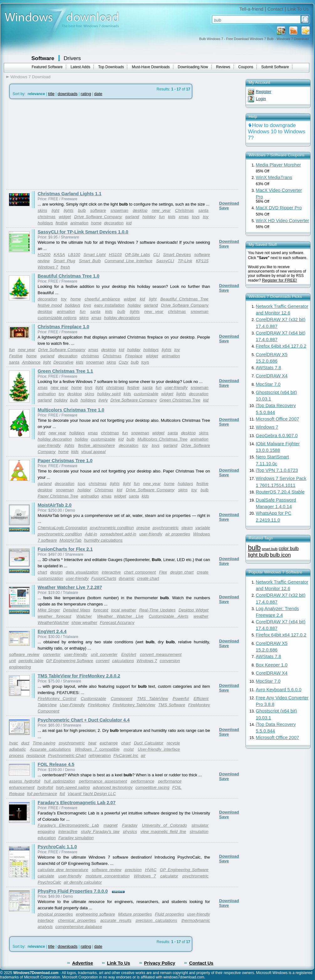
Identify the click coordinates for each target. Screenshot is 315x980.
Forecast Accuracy (117, 623)
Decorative (63, 362)
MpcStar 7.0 (268, 384)
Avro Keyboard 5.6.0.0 (279, 690)
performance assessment (103, 781)
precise (143, 528)
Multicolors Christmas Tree (162, 439)
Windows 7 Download (30, 77)
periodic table (31, 661)
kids (172, 217)
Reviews (223, 67)
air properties (178, 534)
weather (201, 616)
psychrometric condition (112, 528)
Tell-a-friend (252, 9)
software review (24, 654)
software (98, 210)
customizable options (57, 318)
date (98, 94)
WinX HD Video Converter (282, 221)
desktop (140, 210)
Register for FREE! (280, 280)
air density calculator (83, 882)
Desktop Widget (194, 610)
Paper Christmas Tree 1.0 (65, 461)
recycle (173, 743)
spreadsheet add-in (118, 534)
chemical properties (77, 920)
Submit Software (275, 67)
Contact (275, 9)
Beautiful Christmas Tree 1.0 (68, 276)
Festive (16, 356)
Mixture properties (135, 914)
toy (206, 217)
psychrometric (166, 528)
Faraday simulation (76, 838)
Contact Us (201, 963)
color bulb (289, 549)
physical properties (55, 914)
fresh (65, 267)
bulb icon (280, 555)
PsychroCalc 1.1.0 (57, 847)
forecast (101, 610)
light (55, 210)
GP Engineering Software (70, 661)
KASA (59, 255)
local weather (124, 610)
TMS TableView (152, 699)
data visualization (82, 572)
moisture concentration (108, 876)
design (56, 572)
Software (43, 58)
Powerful (181, 699)
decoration (114, 223)
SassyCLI (165, 261)
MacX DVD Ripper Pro (279, 208)
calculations (123, 661)
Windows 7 (48, 267)
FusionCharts (104, 578)
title (51, 94)
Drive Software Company (98, 217)
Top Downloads (111, 67)
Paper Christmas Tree (58, 496)
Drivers (72, 58)
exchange (109, 743)
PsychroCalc (49, 882)
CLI (157, 255)
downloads (68, 94)
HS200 (44, 255)
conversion (170, 661)
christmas (47, 217)
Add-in (91, 534)
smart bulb (270, 549)
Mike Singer (49, 610)
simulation (199, 832)
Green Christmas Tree (180, 400)
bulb (82, 210)
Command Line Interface (128, 261)
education (47, 838)
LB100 (74, 255)
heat (92, 743)
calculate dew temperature (63, 870)
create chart (148, 578)
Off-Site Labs (138, 255)
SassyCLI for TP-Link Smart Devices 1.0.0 (83, 232)
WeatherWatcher (53, 623)
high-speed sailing (73, 787)
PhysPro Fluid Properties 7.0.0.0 (73, 891)
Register (264, 92)
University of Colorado (165, 825)
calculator (169, 876)
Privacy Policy (160, 963)
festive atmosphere (96, 445)
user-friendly (176, 388)
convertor (52, 654)
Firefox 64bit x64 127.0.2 (281, 346)
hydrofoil (45, 787)
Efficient (201, 699)
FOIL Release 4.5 (56, 764)
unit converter (104, 654)
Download (229, 203)
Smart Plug (64, 261)
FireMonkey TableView (134, 705)
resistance (36, 755)
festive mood (50, 305)
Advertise (83, 963)
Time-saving (44, 743)
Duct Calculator (149, 743)
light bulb (258, 555)
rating (86, 94)
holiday (149, 217)
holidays (45, 223)
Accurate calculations (50, 749)
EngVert (129, 654)
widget (65, 217)
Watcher (84, 616)
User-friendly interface (159, 749)
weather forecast (54, 616)
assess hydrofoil (25, 781)
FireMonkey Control (57, 699)
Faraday (130, 825)
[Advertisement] (59, 144)
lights (68, 210)
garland (132, 217)
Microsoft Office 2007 (277, 419)
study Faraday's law (100, 832)
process (16, 755)
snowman (119, 210)
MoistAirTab (71, 540)
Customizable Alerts (168, 616)
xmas (184, 217)
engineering (20, 667)
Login (261, 99)
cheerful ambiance (102, 299)
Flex (163, 572)
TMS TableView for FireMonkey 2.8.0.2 (79, 676)
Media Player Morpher (278, 165)
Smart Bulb (90, 261)
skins (42, 210)
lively (103, 400)
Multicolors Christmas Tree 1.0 (71, 410)
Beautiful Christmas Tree (184, 299)
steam (187, 528)
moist (129, 749)
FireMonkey (99, 705)
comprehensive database (79, 927)
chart (42, 572)
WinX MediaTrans (274, 177)
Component (121, 699)
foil (62, 794)
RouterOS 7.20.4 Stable (280, 492)
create (203, 572)
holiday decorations (122, 318)
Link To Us (298, 9)
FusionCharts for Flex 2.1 (65, 549)
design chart (182, 572)
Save (224, 208)
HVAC (151, 870)
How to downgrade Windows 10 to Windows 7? (277, 132)
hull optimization (59, 781)
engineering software (95, 914)
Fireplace (134, 356)
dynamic (127, 578)
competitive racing (152, 787)
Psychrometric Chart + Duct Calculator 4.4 (84, 720)
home (96, 223)
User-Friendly (72, 705)
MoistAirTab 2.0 (55, 505)
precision (133, 870)
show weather (84, 623)
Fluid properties (169, 914)
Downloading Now (193, 67)
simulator (200, 825)
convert (103, 661)
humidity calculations (103, 540)
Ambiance (31, 362)
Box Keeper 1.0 (272, 665)
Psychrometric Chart (67, 755)
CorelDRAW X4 (272, 376)
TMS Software (172, 705)
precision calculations (156, 920)
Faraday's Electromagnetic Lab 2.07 (77, 803)
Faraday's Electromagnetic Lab (68, 825)
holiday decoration (55, 439)
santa (203, 210)
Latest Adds (80, 67)
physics (130, 832)
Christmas (184, 210)
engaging (46, 832)
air (143, 755)
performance (142, 781)
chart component (140, 572)
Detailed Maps (77, 610)
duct (25, 743)
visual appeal (93, 452)
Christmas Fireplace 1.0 (63, 327)
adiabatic (17, 749)
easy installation (109, 305)
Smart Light (94, 255)
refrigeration (100, 755)
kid (129, 223)
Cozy (123, 362)
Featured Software (47, 67)
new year (161, 210)
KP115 (202, 261)
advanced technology (113, 787)
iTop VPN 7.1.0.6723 (277, 470)
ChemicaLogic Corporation (62, 528)
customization (50, 578)
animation (79, 223)
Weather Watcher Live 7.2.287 (70, 587)
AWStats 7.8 (268, 368)
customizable (146, 394)
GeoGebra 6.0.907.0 (277, 436)
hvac (13, 743)
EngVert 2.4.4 (52, 631)
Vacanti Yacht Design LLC (92, 794)
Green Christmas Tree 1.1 (65, 371)
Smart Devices (177, 255)
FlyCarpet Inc (126, 755)
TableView (47, 705)
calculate (46, 876)
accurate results (116, 920)
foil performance (42, 794)
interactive (111, 572)
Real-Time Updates (157, 610)
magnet (110, 825)
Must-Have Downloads (151, 67)
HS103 (115, 255)
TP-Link (185, 261)
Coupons (246, 67)
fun (162, 217)
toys (196, 217)
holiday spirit (109, 394)
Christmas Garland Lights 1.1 (70, 194)
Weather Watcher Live (120, 616)
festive (62, 223)
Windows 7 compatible (97, 749)
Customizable (94, 699)
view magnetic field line (163, 832)
